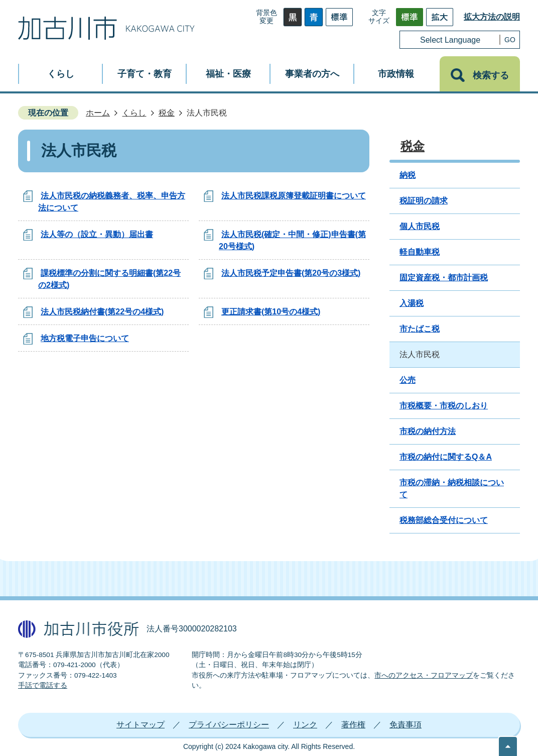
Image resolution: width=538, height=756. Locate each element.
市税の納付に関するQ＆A (446, 457)
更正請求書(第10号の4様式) (271, 312)
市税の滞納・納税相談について (452, 489)
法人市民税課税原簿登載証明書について (294, 196)
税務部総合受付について (444, 520)
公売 (408, 380)
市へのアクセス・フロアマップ (424, 675)
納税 (408, 175)
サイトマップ (141, 725)
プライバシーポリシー (229, 725)
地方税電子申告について (85, 338)
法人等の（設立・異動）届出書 (97, 234)
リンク (305, 725)
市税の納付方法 (428, 431)
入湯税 (412, 303)
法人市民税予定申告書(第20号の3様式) (291, 273)
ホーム (98, 113)
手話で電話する (43, 685)
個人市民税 (420, 226)
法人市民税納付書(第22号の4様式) (102, 312)
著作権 (353, 725)
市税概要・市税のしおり (444, 406)
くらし (134, 113)
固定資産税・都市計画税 (444, 278)
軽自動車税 (420, 252)
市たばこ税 (420, 329)
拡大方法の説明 (492, 17)
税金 (167, 113)
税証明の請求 (424, 201)
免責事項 (406, 725)
